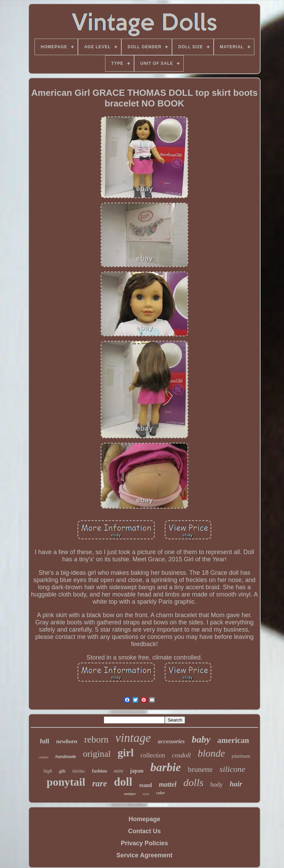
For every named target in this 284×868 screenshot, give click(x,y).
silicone (232, 769)
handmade (65, 757)
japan (137, 771)
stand (146, 785)
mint (118, 771)
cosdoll (181, 755)
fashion (100, 771)
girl (126, 753)
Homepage (144, 819)
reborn (96, 739)
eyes (146, 794)
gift (62, 771)
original (97, 754)
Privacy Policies (144, 843)
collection (153, 755)
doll (123, 782)
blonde (211, 753)
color (160, 793)
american (233, 740)
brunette (200, 769)
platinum (241, 756)
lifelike (79, 771)
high (48, 771)
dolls (193, 782)
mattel (168, 784)
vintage (133, 738)
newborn (67, 741)
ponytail (66, 782)
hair (236, 784)
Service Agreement (144, 855)
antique (130, 794)
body (216, 785)
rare (99, 783)
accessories (171, 741)
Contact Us (144, 831)
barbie (166, 767)
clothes (43, 757)
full (44, 741)
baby (201, 739)
